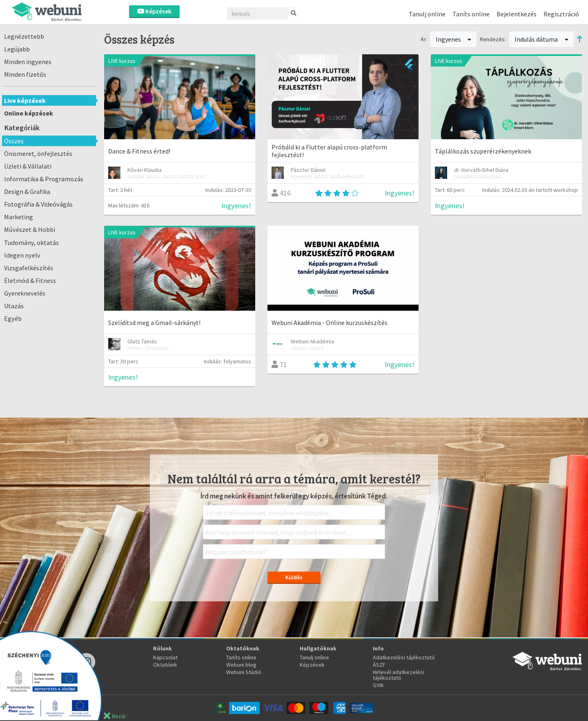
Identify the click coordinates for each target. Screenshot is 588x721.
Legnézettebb (24, 36)
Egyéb (13, 318)
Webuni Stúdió (244, 672)
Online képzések (29, 113)
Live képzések (25, 100)
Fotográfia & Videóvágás (38, 204)
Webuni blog (241, 665)
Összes (14, 141)
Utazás (14, 306)
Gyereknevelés (25, 293)
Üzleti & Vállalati (28, 166)
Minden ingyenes (28, 62)
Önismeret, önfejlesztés (38, 154)
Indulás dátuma (541, 39)
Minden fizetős (25, 74)
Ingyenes (454, 39)
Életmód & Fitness (30, 280)
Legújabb (17, 49)
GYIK (378, 685)
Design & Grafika (27, 191)
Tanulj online (427, 14)
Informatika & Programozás (44, 179)
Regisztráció (561, 14)
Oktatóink (165, 665)
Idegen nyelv (22, 255)
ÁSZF (379, 665)
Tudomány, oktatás (31, 243)
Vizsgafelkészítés (29, 268)
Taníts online (471, 14)
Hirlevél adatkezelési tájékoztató (399, 675)
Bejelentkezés (517, 14)
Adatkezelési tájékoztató (404, 657)
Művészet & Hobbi (30, 229)
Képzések (154, 11)
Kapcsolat (165, 657)
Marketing (19, 217)
